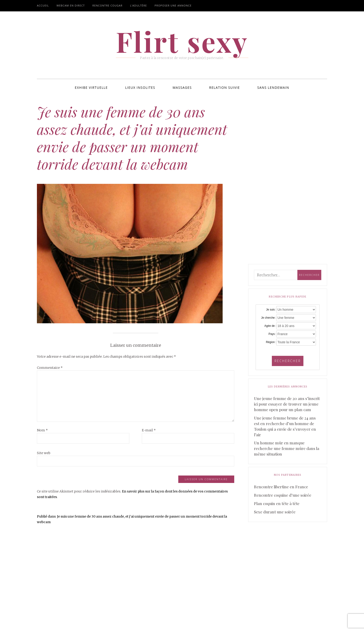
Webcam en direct (71, 5)
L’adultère (139, 5)
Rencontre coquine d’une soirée (283, 495)
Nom (42, 430)
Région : (271, 342)
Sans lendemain (273, 88)
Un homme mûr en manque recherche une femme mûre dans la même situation (287, 448)
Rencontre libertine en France (281, 487)
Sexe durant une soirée (275, 512)
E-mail (149, 430)
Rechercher (288, 361)
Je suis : (271, 310)
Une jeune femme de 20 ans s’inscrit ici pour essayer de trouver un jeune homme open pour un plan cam (287, 404)
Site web (44, 453)
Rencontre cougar (107, 5)
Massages (182, 88)
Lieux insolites (140, 88)
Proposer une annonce (173, 5)
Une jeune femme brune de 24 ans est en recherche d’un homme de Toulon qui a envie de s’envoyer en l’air (285, 426)
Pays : (272, 334)
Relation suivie (224, 88)
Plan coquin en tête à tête (277, 503)
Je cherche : (269, 318)
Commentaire (50, 368)
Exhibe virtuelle (91, 88)
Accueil (43, 5)
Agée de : (270, 326)
